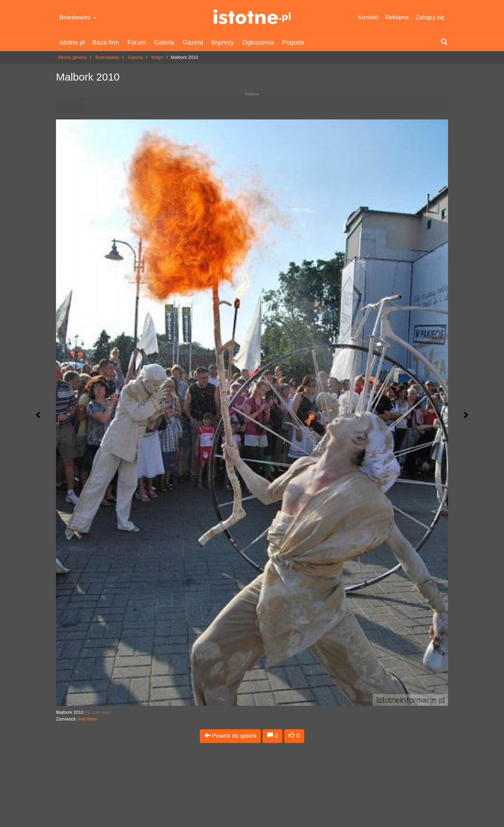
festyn (157, 57)
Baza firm (106, 42)
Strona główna (72, 57)
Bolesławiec (78, 17)
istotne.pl (252, 17)
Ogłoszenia (258, 42)
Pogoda (293, 42)
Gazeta (193, 42)
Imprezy (223, 42)
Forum (136, 42)
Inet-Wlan (87, 719)
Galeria (164, 42)
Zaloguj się (430, 17)
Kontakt (368, 17)
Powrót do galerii (230, 736)
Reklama (397, 17)
